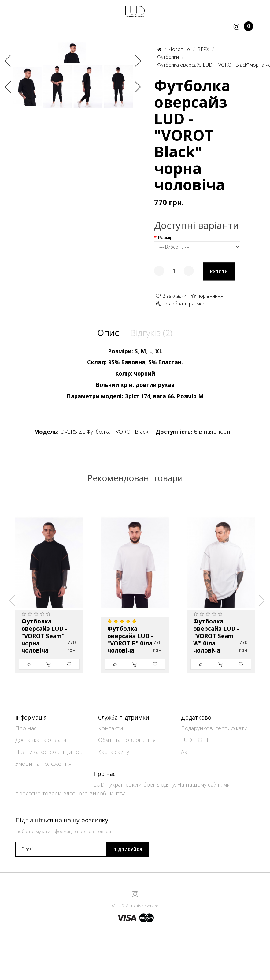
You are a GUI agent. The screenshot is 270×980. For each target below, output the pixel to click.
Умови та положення (43, 761)
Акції (187, 749)
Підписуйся (128, 847)
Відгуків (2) (152, 333)
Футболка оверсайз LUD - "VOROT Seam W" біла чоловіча (216, 637)
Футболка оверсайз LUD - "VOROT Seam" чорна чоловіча (44, 637)
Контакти (111, 725)
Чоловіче (179, 49)
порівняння (207, 296)
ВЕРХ (203, 49)
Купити (219, 272)
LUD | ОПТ (195, 737)
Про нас (26, 725)
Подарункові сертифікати (214, 725)
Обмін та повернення (127, 737)
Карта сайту (114, 749)
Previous (8, 102)
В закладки (171, 296)
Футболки (168, 57)
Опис (106, 333)
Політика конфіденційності (50, 749)
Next (138, 102)
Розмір (165, 238)
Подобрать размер (181, 304)
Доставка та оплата (41, 737)
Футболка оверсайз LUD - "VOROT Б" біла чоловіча (130, 641)
